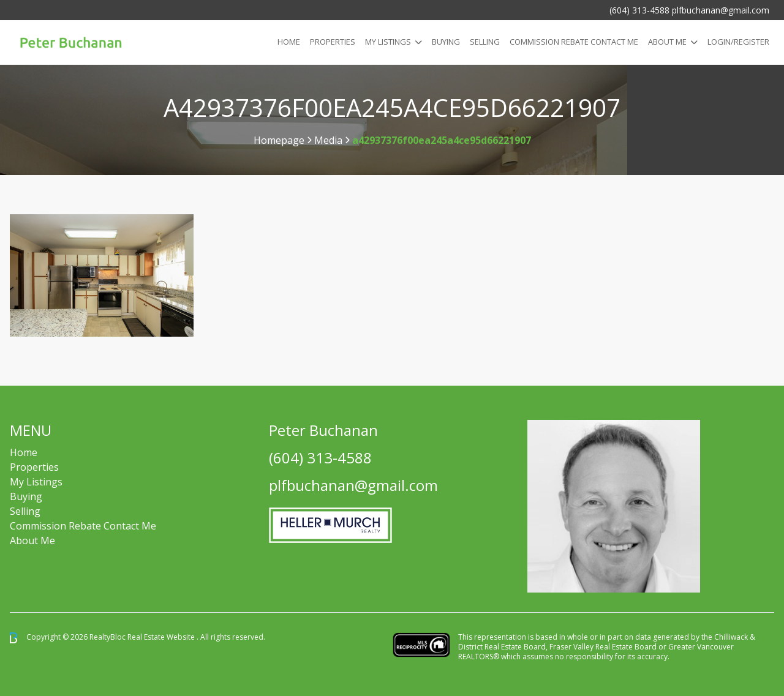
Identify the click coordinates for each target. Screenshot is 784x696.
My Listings (388, 42)
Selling (485, 42)
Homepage (279, 140)
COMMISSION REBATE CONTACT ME (574, 42)
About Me (667, 42)
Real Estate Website (162, 637)
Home (289, 42)
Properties (333, 42)
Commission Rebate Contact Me (83, 526)
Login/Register (738, 42)
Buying (446, 42)
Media (328, 140)
